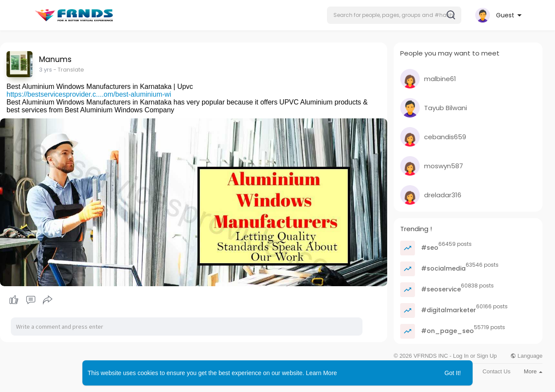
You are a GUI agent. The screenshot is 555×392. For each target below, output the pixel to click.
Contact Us (496, 371)
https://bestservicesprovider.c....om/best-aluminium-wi (89, 94)
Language (526, 356)
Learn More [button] (322, 373)
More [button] (533, 371)
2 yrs (46, 70)
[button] (394, 15)
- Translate (69, 70)
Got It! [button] (453, 373)
